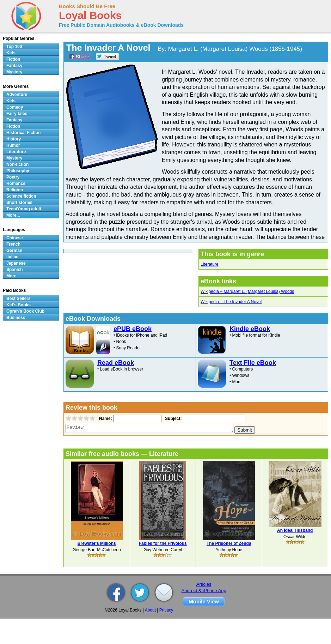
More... (13, 215)
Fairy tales (17, 114)
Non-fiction (17, 164)
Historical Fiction (23, 133)
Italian (13, 257)
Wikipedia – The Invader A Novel (231, 302)
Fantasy (14, 66)
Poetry (13, 177)
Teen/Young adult (24, 209)
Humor (13, 145)
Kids (11, 53)
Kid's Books (19, 305)
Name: (105, 419)
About (150, 610)
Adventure (17, 95)
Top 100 (14, 47)
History (14, 139)
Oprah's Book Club (25, 311)
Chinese (15, 238)
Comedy (15, 107)
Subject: (173, 419)
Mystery (14, 72)
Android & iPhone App (204, 591)
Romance (16, 183)
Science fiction (21, 196)
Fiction (13, 59)
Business (16, 318)
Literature (210, 264)
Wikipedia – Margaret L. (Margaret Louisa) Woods (247, 291)
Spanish (15, 270)
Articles (204, 584)
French (13, 244)
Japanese (16, 263)
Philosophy (18, 171)
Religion (15, 190)
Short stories (19, 203)
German (14, 251)
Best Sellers (19, 299)
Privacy (166, 610)
